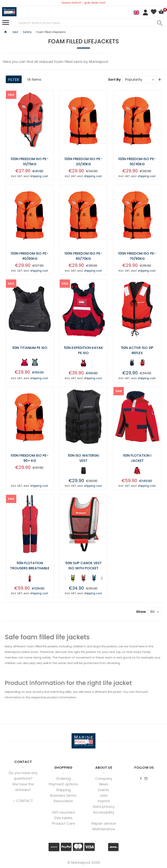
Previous (65, 578)
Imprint (104, 801)
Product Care (63, 823)
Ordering (63, 779)
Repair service (104, 823)
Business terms (63, 795)
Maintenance (104, 829)
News (104, 784)
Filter (14, 80)
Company (104, 779)
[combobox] (85, 23)
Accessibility (104, 812)
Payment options (63, 784)
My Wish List (154, 12)
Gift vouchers (63, 812)
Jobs (104, 795)
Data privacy (104, 807)
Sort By (114, 79)
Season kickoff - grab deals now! (83, 3)
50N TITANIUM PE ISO (30, 348)
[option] (24, 362)
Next (101, 578)
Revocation (63, 801)
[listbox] (30, 363)
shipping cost (39, 176)
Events (104, 790)
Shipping (63, 790)
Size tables (63, 818)
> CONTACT (23, 801)
